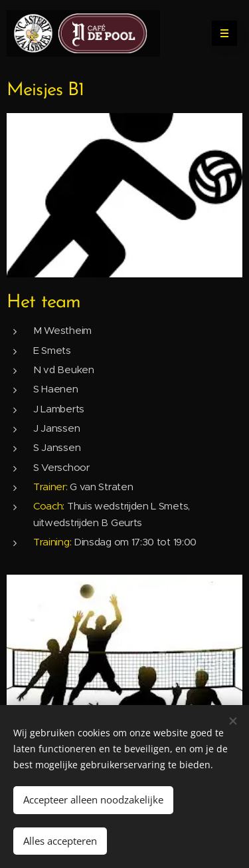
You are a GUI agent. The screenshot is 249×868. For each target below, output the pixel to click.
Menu (220, 33)
